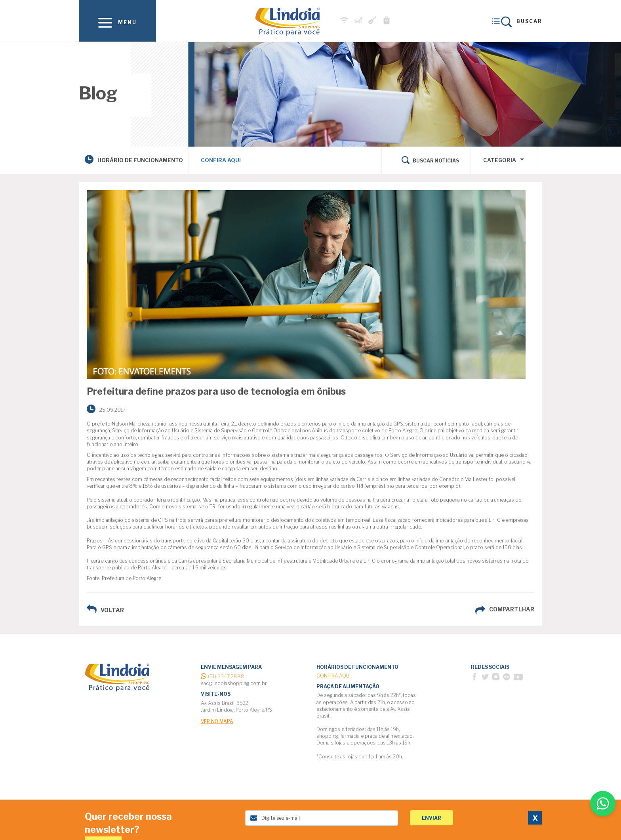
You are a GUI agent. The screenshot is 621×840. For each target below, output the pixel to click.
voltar (112, 610)
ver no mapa (217, 721)
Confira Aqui (221, 160)
